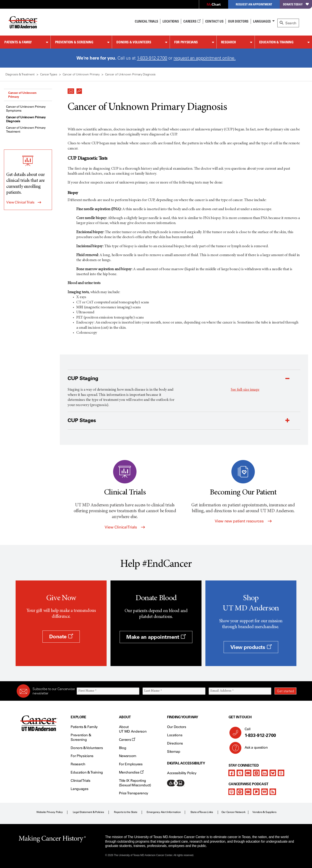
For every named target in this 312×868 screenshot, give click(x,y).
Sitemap (174, 752)
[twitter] (240, 773)
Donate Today (296, 4)
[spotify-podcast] (240, 792)
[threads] (281, 773)
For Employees (131, 764)
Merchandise (131, 772)
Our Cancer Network (233, 812)
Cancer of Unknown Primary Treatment (26, 130)
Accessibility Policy (182, 773)
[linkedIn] (265, 773)
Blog (123, 748)
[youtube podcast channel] (248, 792)
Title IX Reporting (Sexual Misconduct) (135, 783)
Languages (262, 21)
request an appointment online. (205, 58)
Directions (175, 743)
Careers (192, 21)
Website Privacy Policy (50, 812)
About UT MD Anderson (133, 729)
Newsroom (128, 756)
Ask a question (254, 749)
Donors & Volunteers (134, 42)
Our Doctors (238, 21)
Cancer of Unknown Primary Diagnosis (26, 119)
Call (269, 733)
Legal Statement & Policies (88, 812)
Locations (175, 735)
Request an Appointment (254, 4)
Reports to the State (126, 812)
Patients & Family (18, 42)
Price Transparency (134, 793)
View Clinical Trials (20, 202)
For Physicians (186, 42)
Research (228, 42)
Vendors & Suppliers (264, 812)
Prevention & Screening (74, 42)
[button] (71, 90)
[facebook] (232, 773)
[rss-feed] (273, 792)
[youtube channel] (248, 773)
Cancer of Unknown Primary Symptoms (26, 109)
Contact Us (214, 21)
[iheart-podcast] (265, 792)
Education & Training (276, 42)
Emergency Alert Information (164, 812)
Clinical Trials (146, 21)
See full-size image (245, 390)
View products (251, 647)
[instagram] (256, 773)
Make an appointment (156, 637)
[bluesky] (273, 773)
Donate (61, 636)
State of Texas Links (202, 812)
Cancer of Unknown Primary (22, 95)
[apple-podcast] (232, 792)
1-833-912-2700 (152, 58)
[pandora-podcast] (256, 792)
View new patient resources (243, 521)
